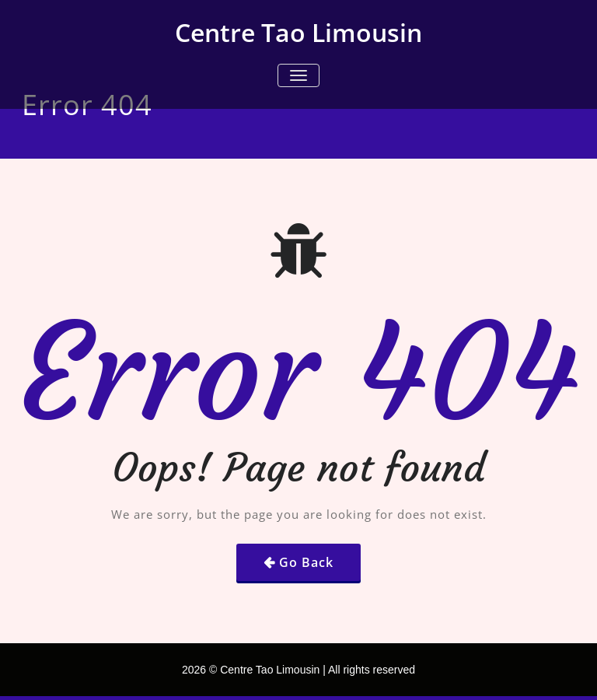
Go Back (306, 562)
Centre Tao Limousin (298, 32)
